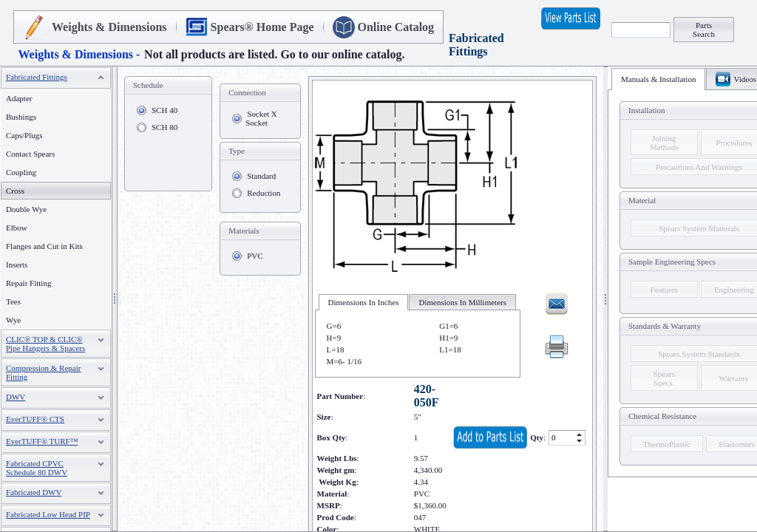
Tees (13, 301)
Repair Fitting (28, 283)
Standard (261, 176)
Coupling (21, 172)
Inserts (17, 265)
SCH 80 (164, 127)
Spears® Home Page (262, 27)
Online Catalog (396, 27)
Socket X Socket (261, 118)
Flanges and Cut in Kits (44, 246)
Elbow (17, 228)
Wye (13, 320)
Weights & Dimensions (109, 27)
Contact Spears (30, 154)
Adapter (19, 98)
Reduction (264, 193)
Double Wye (26, 209)
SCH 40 (164, 110)
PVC (255, 256)
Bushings (21, 117)
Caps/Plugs (24, 135)
